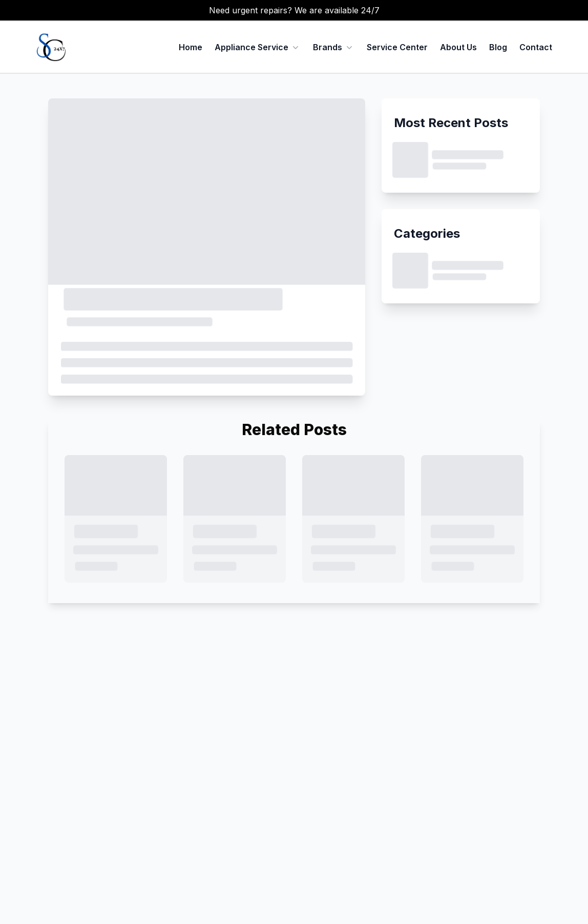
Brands (328, 47)
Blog (498, 47)
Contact (536, 47)
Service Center (397, 47)
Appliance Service (258, 47)
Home (191, 47)
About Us (458, 47)
